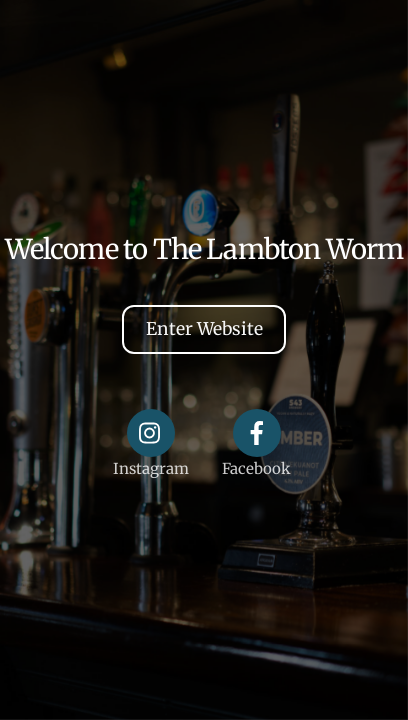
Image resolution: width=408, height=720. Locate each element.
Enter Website (204, 329)
